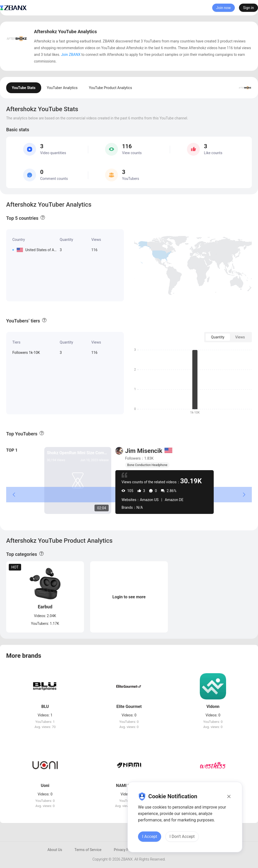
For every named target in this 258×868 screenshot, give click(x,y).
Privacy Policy (125, 850)
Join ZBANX (71, 55)
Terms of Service (88, 850)
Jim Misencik (144, 451)
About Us (55, 850)
